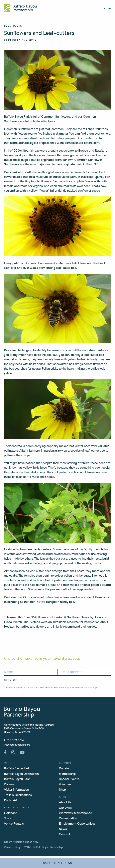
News (63, 829)
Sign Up (10, 680)
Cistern (9, 785)
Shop (62, 790)
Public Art (11, 800)
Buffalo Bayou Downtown (21, 774)
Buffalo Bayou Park (17, 769)
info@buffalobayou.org (17, 745)
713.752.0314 (16, 741)
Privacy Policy (61, 688)
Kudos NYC (32, 842)
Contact (65, 834)
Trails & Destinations (18, 795)
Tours (8, 819)
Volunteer (65, 785)
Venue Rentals (14, 824)
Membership (67, 774)
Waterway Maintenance (75, 813)
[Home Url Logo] (20, 8)
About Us (65, 803)
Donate (64, 769)
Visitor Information (16, 790)
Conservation (68, 819)
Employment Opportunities (77, 824)
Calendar (10, 813)
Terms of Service (83, 688)
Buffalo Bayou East (17, 779)
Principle (17, 842)
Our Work (65, 808)
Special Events (69, 779)
